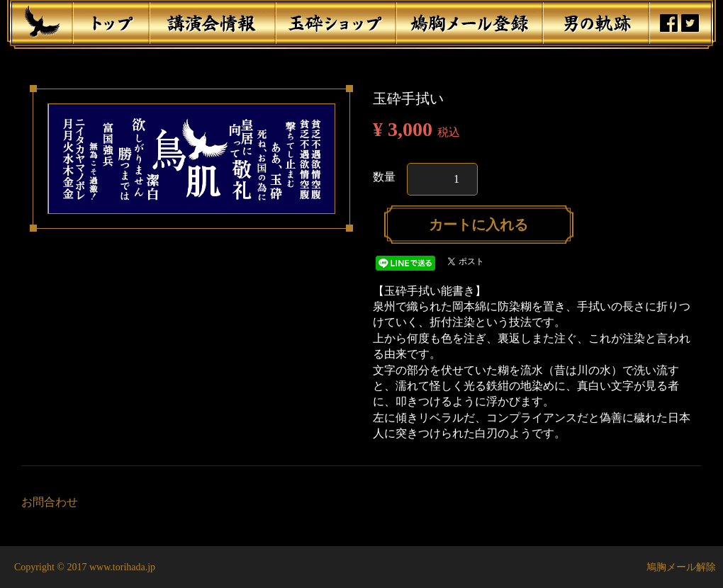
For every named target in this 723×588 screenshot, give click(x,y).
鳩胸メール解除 (681, 567)
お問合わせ (50, 502)
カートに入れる (478, 225)
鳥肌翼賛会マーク (42, 22)
